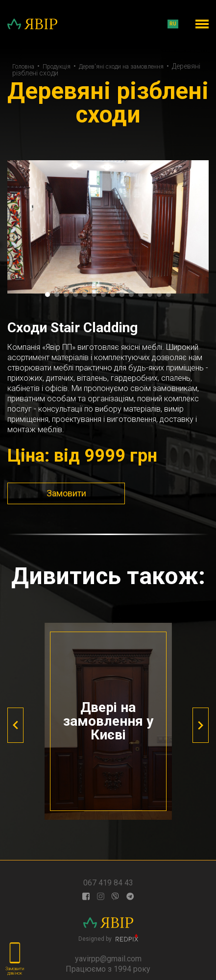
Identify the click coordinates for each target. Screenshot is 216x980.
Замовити (66, 493)
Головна (23, 67)
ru (173, 24)
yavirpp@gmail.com (108, 959)
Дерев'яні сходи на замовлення (121, 67)
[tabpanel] (108, 227)
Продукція (57, 67)
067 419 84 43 (108, 883)
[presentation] (15, 725)
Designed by (108, 938)
